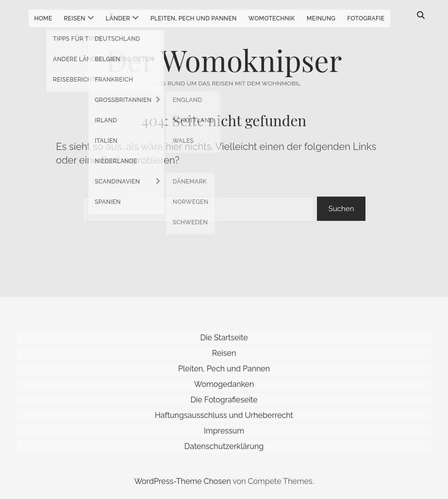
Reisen (75, 18)
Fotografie (366, 18)
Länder (118, 18)
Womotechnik (272, 18)
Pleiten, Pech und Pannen (194, 18)
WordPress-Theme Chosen (182, 481)
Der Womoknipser (224, 60)
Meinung (321, 18)
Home (43, 18)
